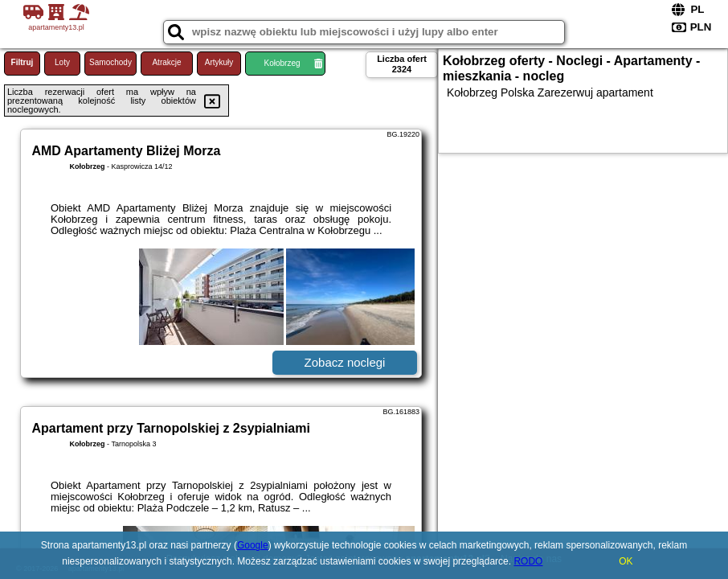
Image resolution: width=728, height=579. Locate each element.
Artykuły (219, 62)
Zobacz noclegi (345, 362)
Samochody (110, 62)
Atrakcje (166, 62)
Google (253, 545)
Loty (62, 62)
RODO (528, 561)
